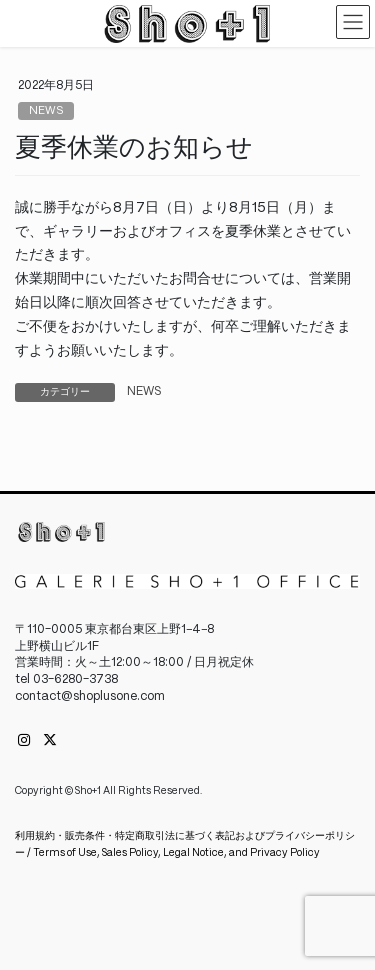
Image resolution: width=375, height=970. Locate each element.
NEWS (46, 111)
